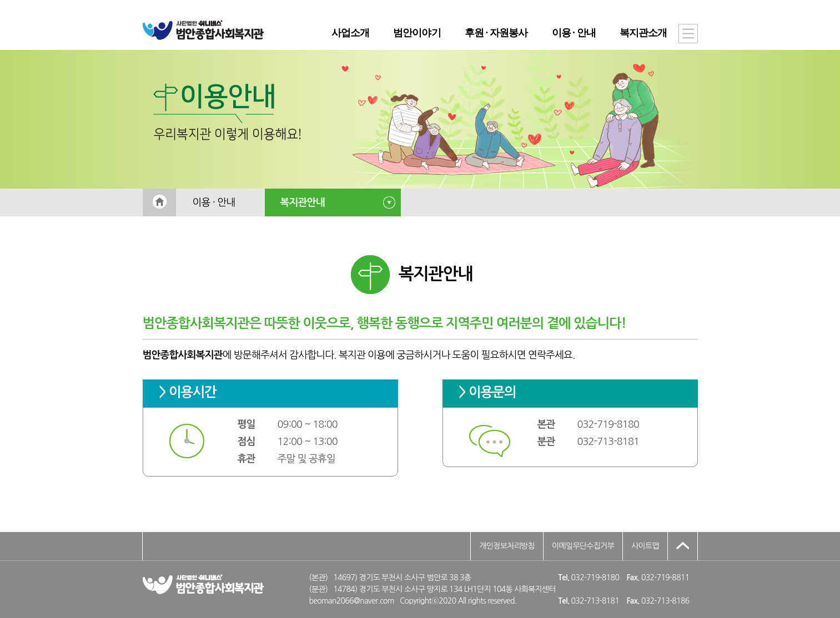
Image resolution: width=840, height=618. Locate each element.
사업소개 (350, 33)
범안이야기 (417, 33)
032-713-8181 (608, 442)
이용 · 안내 (574, 33)
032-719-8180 (608, 424)
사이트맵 (645, 546)
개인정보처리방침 (507, 546)
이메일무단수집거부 (583, 546)
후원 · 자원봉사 (496, 33)
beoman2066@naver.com (352, 601)
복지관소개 (643, 33)
